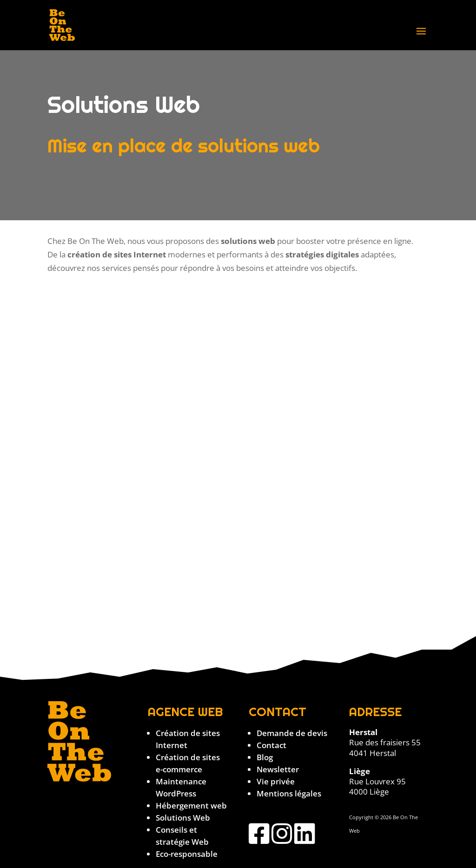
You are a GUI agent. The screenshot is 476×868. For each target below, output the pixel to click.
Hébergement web (191, 806)
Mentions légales (289, 793)
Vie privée (276, 781)
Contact (271, 745)
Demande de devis (292, 733)
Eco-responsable (187, 854)
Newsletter (278, 769)
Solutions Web (183, 818)
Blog (265, 757)
